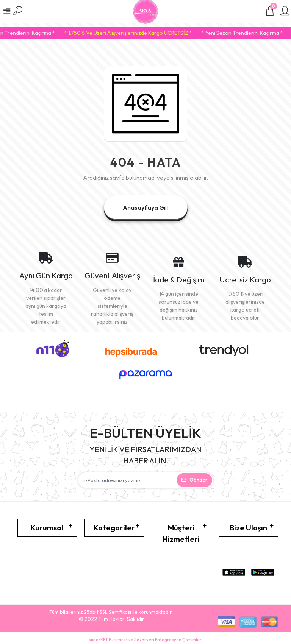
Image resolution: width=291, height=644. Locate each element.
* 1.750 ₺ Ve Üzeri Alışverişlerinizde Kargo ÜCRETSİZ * (136, 33)
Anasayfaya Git (146, 207)
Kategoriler (114, 528)
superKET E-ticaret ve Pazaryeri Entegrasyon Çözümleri (146, 640)
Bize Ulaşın (248, 528)
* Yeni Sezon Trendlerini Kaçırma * (250, 33)
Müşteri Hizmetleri (181, 533)
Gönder (194, 480)
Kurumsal (47, 528)
